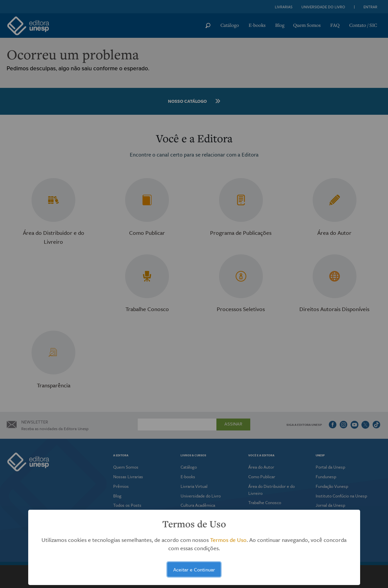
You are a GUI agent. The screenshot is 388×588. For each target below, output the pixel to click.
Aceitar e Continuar (194, 569)
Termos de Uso (228, 540)
